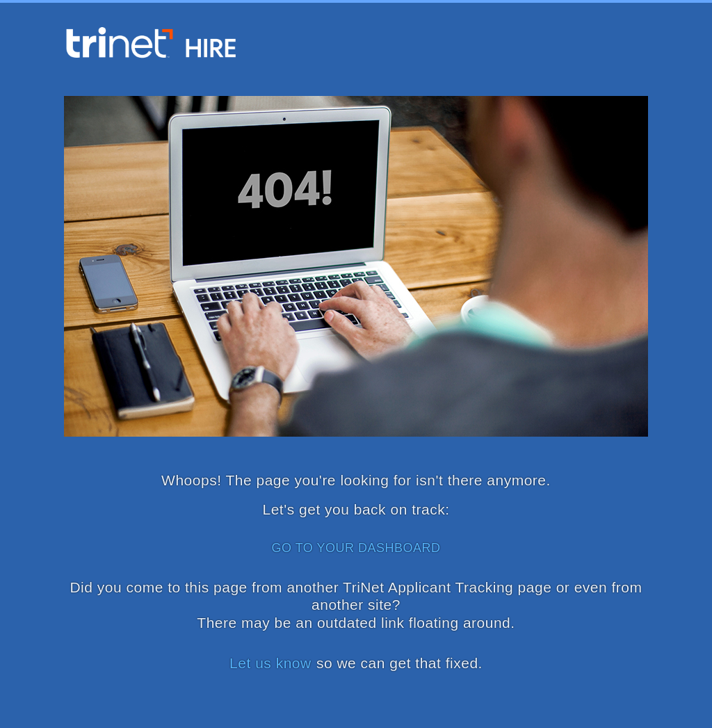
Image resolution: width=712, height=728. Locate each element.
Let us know (270, 663)
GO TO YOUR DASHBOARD (356, 548)
